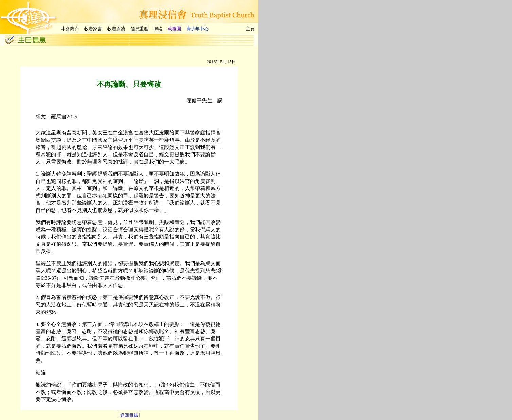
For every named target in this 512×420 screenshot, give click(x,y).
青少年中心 (198, 29)
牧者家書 (93, 29)
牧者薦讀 (116, 29)
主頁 (250, 29)
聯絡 (158, 29)
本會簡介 (70, 29)
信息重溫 (139, 29)
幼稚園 (174, 29)
